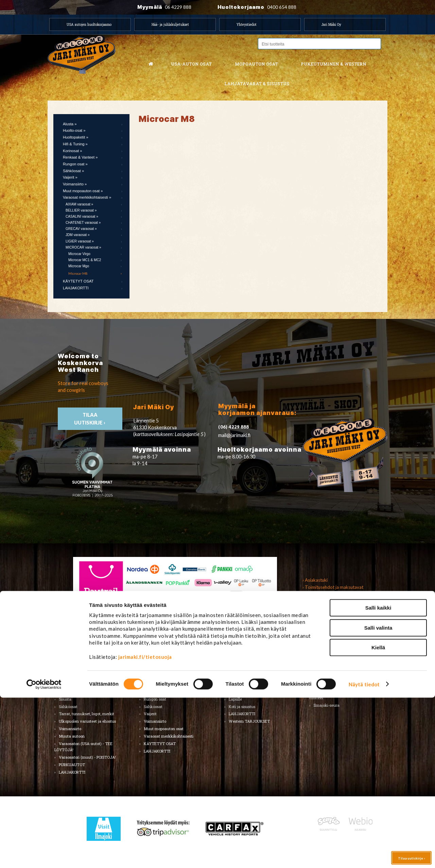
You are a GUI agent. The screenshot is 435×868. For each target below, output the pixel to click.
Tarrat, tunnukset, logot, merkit (86, 714)
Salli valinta (378, 798)
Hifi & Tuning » (75, 144)
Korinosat (67, 684)
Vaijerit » (70, 177)
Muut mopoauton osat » (83, 191)
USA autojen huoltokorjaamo (89, 24)
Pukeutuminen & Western (247, 641)
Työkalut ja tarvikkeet (334, 669)
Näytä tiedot (364, 855)
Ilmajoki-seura (327, 705)
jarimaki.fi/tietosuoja (145, 827)
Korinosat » (73, 151)
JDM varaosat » (78, 235)
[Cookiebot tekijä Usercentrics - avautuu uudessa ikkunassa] (44, 855)
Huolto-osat (154, 662)
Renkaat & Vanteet (161, 692)
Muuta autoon (72, 736)
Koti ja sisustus (242, 707)
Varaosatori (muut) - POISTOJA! (87, 757)
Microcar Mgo (79, 266)
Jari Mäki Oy (331, 24)
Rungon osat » (75, 164)
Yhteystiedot (247, 24)
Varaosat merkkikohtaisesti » (87, 197)
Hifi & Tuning (155, 677)
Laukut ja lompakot (246, 692)
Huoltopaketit (156, 669)
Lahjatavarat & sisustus (257, 84)
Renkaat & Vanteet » (80, 157)
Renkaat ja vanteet (76, 692)
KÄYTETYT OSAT (78, 281)
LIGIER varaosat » (80, 241)
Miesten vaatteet (244, 654)
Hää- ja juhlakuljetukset (170, 24)
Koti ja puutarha (328, 654)
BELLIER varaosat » (81, 210)
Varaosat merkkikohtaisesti (169, 736)
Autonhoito (69, 662)
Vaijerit (150, 714)
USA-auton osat (191, 64)
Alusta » (70, 124)
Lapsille (235, 699)
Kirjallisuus (69, 677)
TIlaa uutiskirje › (90, 419)
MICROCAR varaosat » (83, 247)
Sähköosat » (73, 171)
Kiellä (378, 818)
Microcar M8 (78, 273)
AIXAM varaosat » (79, 204)
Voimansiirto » (75, 184)
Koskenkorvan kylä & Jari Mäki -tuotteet (341, 695)
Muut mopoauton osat (164, 729)
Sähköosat (68, 707)
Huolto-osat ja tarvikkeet (81, 669)
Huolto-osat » (74, 130)
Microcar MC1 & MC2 (85, 260)
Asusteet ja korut (244, 684)
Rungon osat (155, 699)
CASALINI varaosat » (82, 216)
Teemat (321, 677)
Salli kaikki (378, 778)
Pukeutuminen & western (334, 64)
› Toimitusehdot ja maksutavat (333, 587)
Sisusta (65, 699)
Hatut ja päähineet (246, 669)
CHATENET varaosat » (83, 223)
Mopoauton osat (256, 64)
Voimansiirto (70, 729)
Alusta (65, 654)
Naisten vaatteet (244, 662)
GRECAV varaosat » (81, 229)
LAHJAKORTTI (76, 288)
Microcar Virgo (79, 254)
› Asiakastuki (315, 580)
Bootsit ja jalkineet (245, 677)
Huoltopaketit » (76, 137)
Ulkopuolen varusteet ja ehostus (87, 721)
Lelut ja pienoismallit (332, 662)
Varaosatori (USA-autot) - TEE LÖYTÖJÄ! (83, 747)
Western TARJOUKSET (249, 721)
